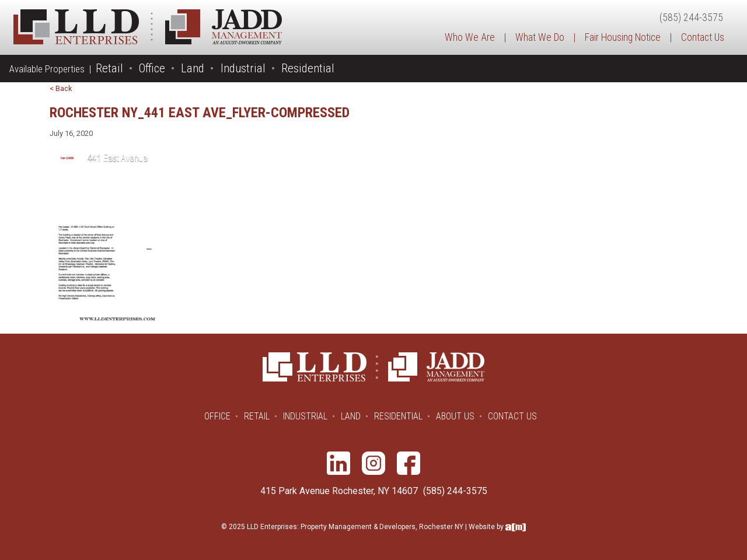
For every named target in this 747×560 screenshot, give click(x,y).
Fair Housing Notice (623, 37)
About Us (455, 416)
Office (152, 68)
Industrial (243, 68)
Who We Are (470, 37)
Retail (109, 68)
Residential (308, 68)
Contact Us (703, 37)
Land (193, 68)
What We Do (540, 37)
